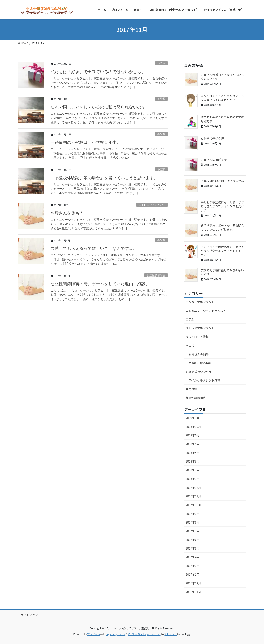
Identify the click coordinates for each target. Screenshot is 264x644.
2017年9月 (193, 514)
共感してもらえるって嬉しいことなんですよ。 (94, 248)
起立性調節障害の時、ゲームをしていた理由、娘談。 (100, 284)
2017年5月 (193, 548)
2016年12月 (193, 583)
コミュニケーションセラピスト (206, 311)
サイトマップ (29, 615)
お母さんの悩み (199, 354)
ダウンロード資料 (197, 337)
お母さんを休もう (67, 213)
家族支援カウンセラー (200, 372)
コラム (161, 63)
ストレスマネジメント (152, 205)
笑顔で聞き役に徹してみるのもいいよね (222, 272)
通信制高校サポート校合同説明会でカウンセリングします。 (222, 228)
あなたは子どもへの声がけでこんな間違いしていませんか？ (222, 98)
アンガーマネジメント (200, 302)
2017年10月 (193, 505)
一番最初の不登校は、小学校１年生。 (86, 142)
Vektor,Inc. (170, 634)
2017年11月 (193, 496)
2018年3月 (193, 461)
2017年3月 (193, 566)
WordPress (94, 634)
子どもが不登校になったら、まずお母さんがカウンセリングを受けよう (222, 206)
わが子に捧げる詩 (212, 138)
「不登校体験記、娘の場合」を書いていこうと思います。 (104, 178)
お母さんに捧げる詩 (214, 160)
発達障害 (191, 389)
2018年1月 (193, 479)
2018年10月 (193, 427)
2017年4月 (193, 557)
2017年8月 (193, 522)
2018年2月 (193, 470)
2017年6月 (193, 540)
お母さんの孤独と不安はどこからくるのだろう (222, 77)
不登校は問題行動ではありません (222, 181)
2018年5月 (193, 444)
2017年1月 (193, 574)
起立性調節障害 (156, 275)
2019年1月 (193, 418)
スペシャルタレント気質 (204, 380)
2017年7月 (193, 531)
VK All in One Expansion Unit (144, 634)
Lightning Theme (116, 634)
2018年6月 (193, 435)
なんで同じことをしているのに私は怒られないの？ (98, 107)
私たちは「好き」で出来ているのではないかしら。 (98, 72)
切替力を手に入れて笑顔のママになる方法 (222, 119)
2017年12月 (193, 488)
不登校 (161, 99)
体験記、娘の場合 (200, 363)
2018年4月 (193, 453)
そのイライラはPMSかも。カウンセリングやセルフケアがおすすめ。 (222, 251)
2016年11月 (193, 592)
